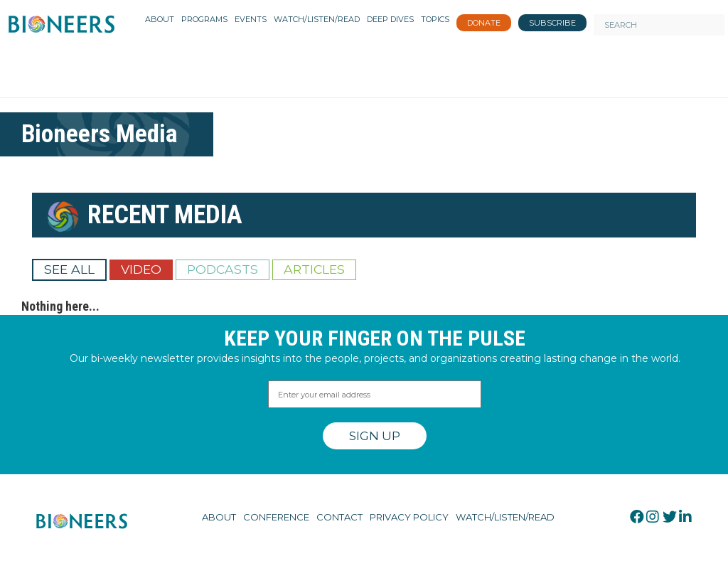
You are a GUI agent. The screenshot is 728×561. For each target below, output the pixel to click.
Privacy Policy (409, 517)
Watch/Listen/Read (505, 517)
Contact (339, 517)
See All (69, 269)
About (219, 517)
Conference (276, 517)
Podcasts (223, 269)
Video (141, 269)
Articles (314, 269)
